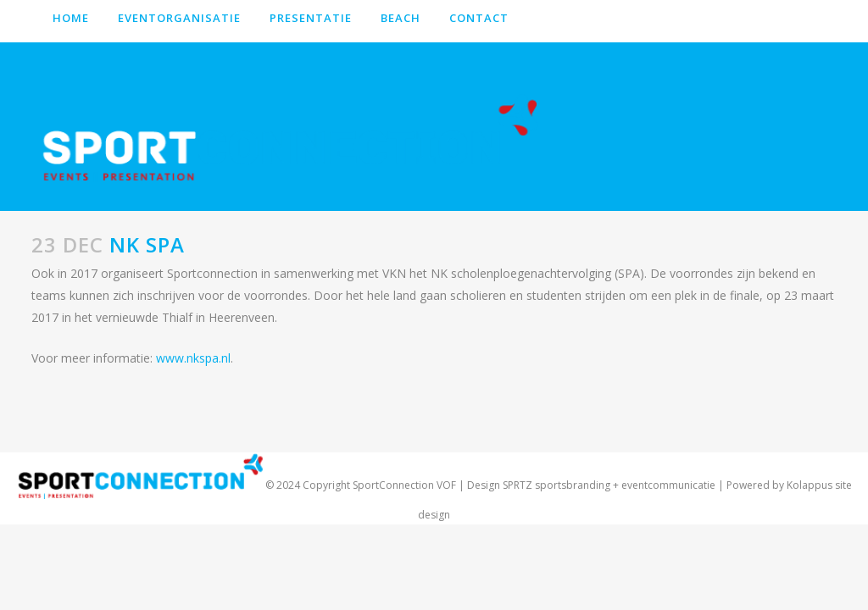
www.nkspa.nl (193, 358)
